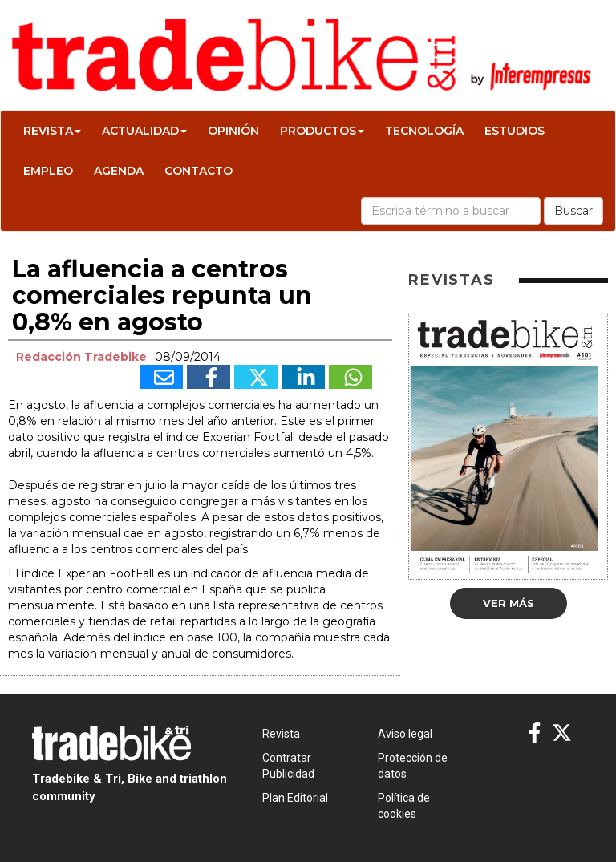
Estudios (515, 131)
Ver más (509, 603)
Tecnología (424, 131)
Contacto (199, 171)
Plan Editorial (295, 798)
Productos (322, 131)
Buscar (573, 211)
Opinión (233, 131)
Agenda (119, 171)
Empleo (48, 171)
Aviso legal (405, 734)
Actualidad (144, 131)
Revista (52, 131)
